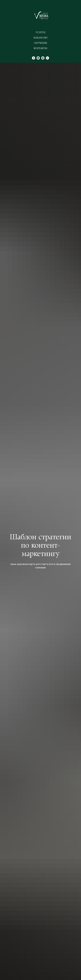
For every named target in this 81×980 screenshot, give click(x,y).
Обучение (41, 43)
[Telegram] (34, 58)
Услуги (41, 33)
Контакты (41, 48)
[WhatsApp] (38, 58)
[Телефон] (47, 58)
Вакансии (41, 38)
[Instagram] (43, 58)
